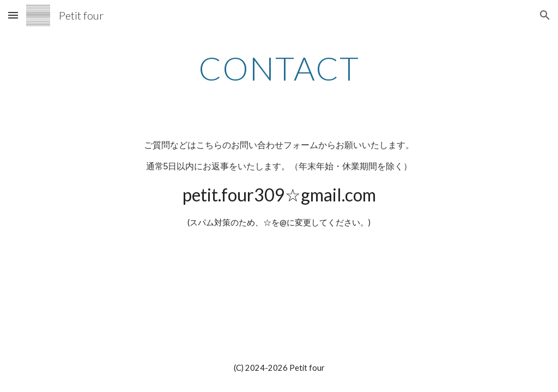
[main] (279, 68)
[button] (13, 15)
